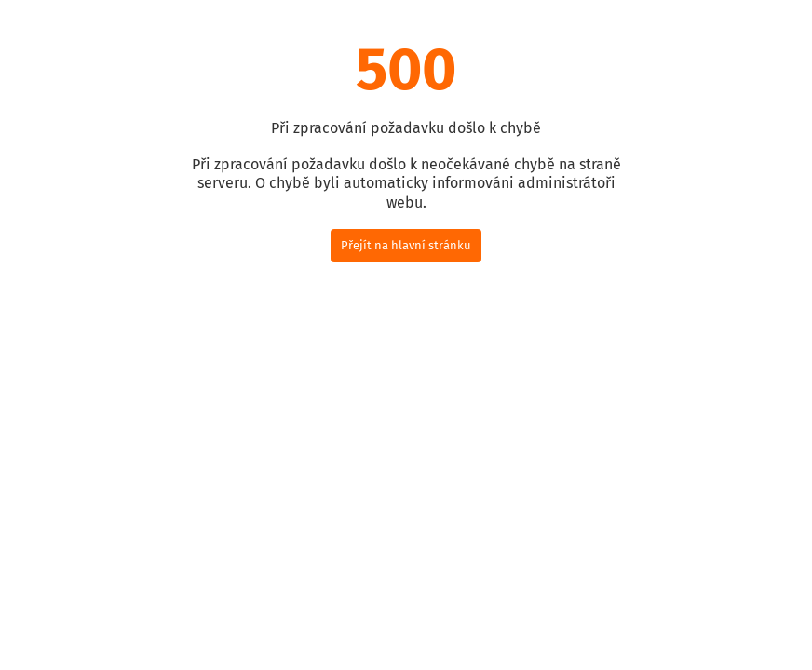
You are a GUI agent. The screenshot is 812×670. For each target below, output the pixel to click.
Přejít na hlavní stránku (406, 245)
